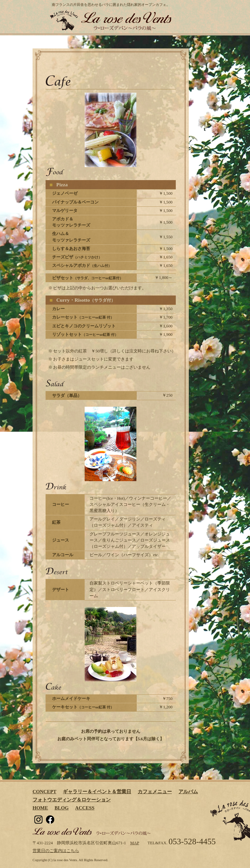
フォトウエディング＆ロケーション (72, 800)
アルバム (188, 792)
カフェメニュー (155, 792)
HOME (40, 808)
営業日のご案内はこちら (56, 851)
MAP (135, 843)
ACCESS (85, 808)
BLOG (62, 808)
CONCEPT (44, 792)
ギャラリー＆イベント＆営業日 (97, 792)
